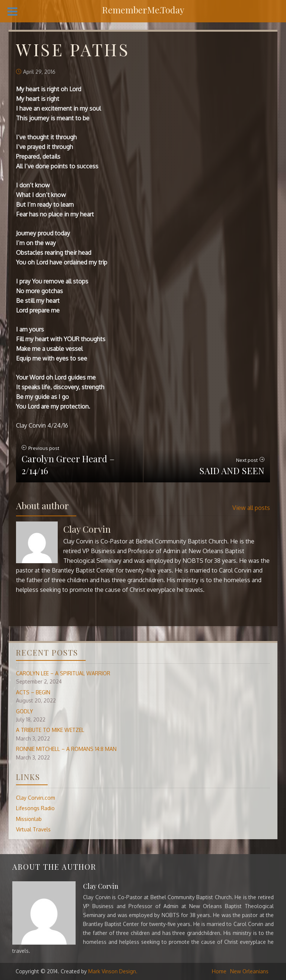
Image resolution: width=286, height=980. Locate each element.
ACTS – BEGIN (33, 692)
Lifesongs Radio (35, 808)
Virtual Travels (33, 829)
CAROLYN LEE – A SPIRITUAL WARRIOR (63, 673)
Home (219, 971)
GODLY (25, 711)
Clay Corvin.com (36, 798)
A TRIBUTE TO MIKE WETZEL (50, 730)
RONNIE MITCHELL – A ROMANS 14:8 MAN (66, 749)
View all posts (251, 508)
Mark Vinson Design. (113, 971)
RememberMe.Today (143, 10)
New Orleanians (249, 971)
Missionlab (29, 819)
